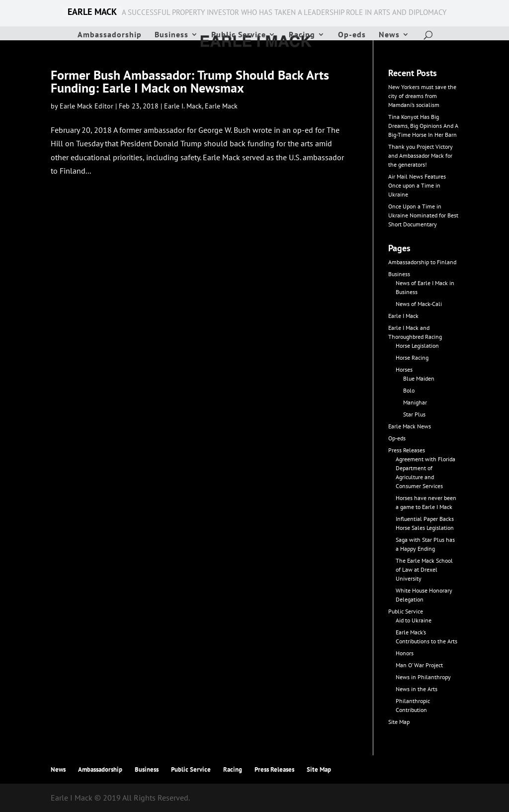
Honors (405, 653)
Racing (302, 35)
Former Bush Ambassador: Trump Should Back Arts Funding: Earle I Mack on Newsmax (190, 81)
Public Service (239, 35)
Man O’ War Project (419, 665)
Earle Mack (221, 106)
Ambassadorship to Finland (422, 262)
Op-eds (352, 35)
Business (171, 35)
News (389, 35)
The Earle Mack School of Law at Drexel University (424, 569)
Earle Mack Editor (86, 106)
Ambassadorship (110, 35)
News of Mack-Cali (419, 304)
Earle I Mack (403, 316)
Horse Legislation (417, 346)
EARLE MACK (92, 12)
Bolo (409, 390)
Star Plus (414, 414)
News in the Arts (417, 689)
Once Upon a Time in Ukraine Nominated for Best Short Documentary (423, 215)
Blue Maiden (419, 378)
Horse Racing (412, 357)
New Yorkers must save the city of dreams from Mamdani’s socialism (422, 96)
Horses (404, 369)
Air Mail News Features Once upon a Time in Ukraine (417, 185)
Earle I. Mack (183, 106)
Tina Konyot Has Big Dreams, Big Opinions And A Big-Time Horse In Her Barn (423, 126)
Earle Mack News (410, 426)
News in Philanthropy (423, 677)
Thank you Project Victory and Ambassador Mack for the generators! (421, 155)
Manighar (415, 402)
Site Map (399, 722)
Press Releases (407, 450)
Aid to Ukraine (414, 620)
